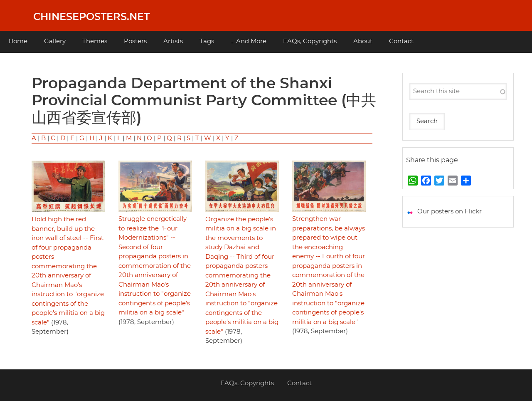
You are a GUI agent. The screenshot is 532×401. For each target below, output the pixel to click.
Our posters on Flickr (449, 212)
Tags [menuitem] (207, 41)
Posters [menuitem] (135, 41)
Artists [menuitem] (173, 41)
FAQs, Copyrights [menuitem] (310, 41)
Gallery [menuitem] (55, 41)
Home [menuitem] (18, 41)
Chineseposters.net (91, 17)
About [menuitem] (363, 41)
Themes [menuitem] (95, 41)
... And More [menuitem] (249, 41)
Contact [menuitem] (401, 41)
